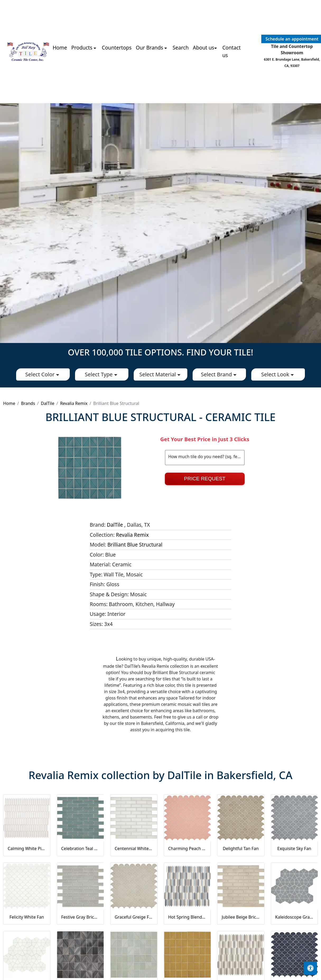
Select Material (158, 374)
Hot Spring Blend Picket (187, 917)
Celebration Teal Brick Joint (80, 848)
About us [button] (204, 48)
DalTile (48, 403)
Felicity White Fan (27, 917)
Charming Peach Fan (187, 848)
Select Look (276, 374)
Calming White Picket (27, 848)
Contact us (231, 51)
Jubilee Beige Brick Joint (241, 917)
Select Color (41, 374)
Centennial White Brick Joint (134, 848)
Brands (28, 403)
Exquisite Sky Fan (294, 848)
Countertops (117, 48)
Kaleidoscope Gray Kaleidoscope (294, 917)
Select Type (99, 374)
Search (181, 48)
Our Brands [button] (150, 48)
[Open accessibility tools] (310, 968)
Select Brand (217, 374)
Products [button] (83, 48)
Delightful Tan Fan (241, 848)
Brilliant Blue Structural (135, 545)
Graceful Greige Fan (134, 917)
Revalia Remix (74, 403)
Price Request (205, 479)
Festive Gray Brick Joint (80, 917)
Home (60, 48)
